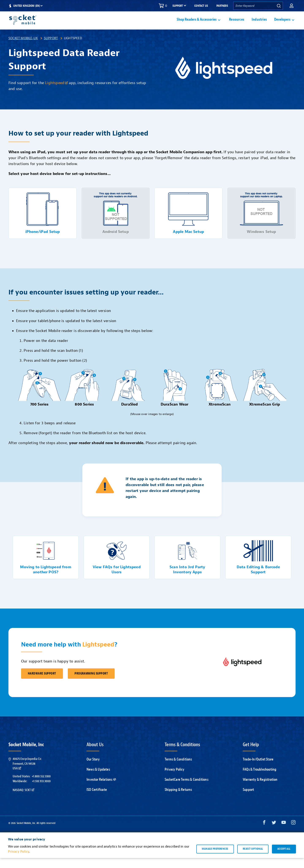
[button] (292, 6)
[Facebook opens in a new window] (264, 833)
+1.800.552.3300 (41, 786)
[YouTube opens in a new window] (284, 833)
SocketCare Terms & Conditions (187, 789)
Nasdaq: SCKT (23, 800)
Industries (259, 25)
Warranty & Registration (260, 789)
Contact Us (201, 6)
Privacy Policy (174, 779)
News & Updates (98, 779)
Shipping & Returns (178, 800)
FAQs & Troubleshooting (260, 779)
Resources (237, 25)
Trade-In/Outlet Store (258, 769)
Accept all (284, 859)
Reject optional (253, 859)
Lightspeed (56, 93)
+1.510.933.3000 (41, 791)
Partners (222, 6)
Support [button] (178, 6)
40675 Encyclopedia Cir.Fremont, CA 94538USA (27, 773)
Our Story (93, 769)
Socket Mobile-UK (23, 48)
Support (51, 48)
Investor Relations (101, 789)
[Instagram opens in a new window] (293, 833)
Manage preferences (215, 859)
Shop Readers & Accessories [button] (197, 25)
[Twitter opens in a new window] (274, 833)
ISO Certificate (97, 800)
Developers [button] (282, 25)
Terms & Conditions (178, 769)
